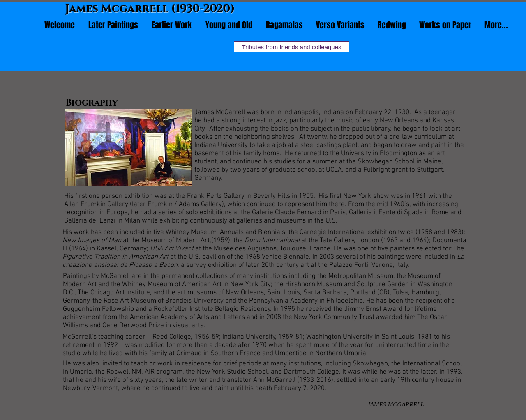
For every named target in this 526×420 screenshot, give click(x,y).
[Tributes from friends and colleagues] (292, 47)
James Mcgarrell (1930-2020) (150, 9)
